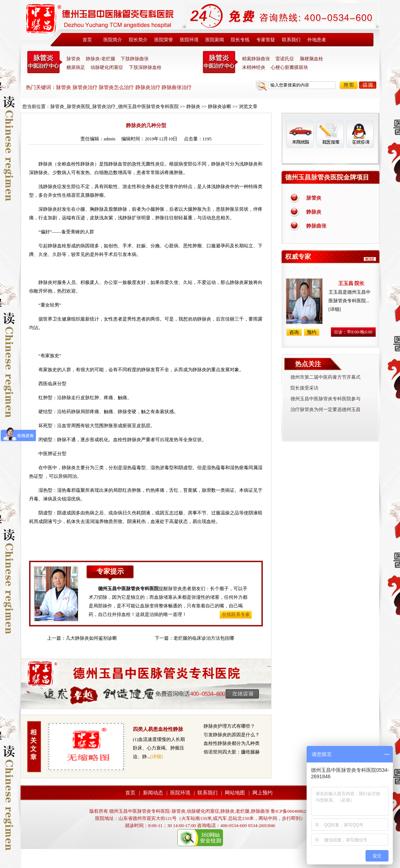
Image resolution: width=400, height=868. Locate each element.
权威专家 (298, 257)
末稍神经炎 (220, 62)
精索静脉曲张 (256, 59)
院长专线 (240, 40)
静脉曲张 (316, 226)
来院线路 (300, 134)
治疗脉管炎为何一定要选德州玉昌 (325, 409)
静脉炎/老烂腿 (101, 59)
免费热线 (331, 156)
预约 (312, 332)
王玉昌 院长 (352, 283)
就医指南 (330, 134)
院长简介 (138, 40)
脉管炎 (73, 59)
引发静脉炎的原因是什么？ (232, 735)
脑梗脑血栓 (311, 59)
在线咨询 (360, 134)
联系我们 (291, 40)
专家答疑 (266, 40)
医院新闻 (215, 40)
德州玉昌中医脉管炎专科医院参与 (325, 399)
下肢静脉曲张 (135, 59)
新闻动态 (153, 793)
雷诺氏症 (285, 59)
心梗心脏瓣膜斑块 (289, 67)
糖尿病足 (76, 67)
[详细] (157, 757)
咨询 (368, 85)
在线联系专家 (236, 614)
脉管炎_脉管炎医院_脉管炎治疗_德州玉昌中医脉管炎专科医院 (115, 106)
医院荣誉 (164, 40)
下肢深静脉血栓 (145, 67)
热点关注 (308, 364)
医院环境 (189, 40)
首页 (87, 40)
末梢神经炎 (254, 67)
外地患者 (317, 40)
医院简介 (113, 40)
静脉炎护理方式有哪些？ (229, 726)
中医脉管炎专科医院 (45, 62)
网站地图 (235, 793)
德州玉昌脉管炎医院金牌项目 (327, 177)
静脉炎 (193, 106)
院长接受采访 (304, 388)
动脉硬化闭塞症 (107, 67)
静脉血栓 (57, 246)
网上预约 (262, 793)
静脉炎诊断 (220, 106)
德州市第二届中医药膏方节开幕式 (325, 377)
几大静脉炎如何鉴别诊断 (91, 638)
